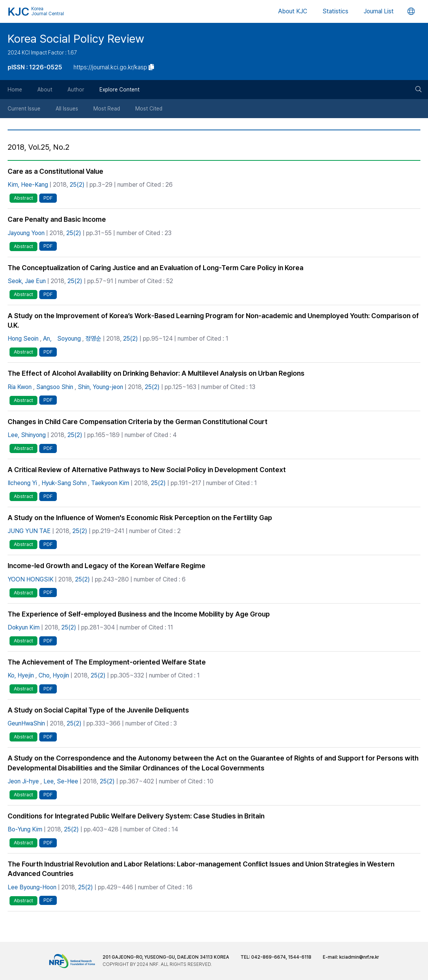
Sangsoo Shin (55, 387)
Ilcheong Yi (22, 483)
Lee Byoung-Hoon (32, 887)
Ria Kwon (20, 387)
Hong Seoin (23, 339)
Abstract (23, 198)
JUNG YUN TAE (29, 531)
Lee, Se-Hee (61, 781)
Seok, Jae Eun (27, 281)
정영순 (93, 339)
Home (15, 90)
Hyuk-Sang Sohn (64, 483)
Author (76, 90)
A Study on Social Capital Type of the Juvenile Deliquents (98, 710)
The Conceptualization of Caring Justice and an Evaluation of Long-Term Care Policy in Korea (155, 268)
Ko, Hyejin (21, 675)
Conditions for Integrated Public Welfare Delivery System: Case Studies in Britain (136, 816)
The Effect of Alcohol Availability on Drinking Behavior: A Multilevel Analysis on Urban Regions (156, 373)
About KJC (293, 11)
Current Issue (24, 109)
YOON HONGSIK (30, 579)
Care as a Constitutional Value (55, 171)
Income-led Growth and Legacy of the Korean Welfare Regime (107, 566)
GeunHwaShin (26, 723)
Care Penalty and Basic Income (57, 219)
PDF (48, 198)
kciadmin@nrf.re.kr (359, 957)
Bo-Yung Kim (25, 829)
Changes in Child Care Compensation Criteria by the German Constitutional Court (138, 422)
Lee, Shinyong (27, 435)
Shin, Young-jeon (100, 387)
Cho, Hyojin (54, 675)
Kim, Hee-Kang (28, 185)
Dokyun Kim (24, 627)
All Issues (67, 109)
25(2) (77, 185)
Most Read (107, 109)
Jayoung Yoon (26, 233)
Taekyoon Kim (110, 483)
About (45, 90)
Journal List (379, 11)
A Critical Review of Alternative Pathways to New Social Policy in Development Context (147, 470)
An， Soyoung (62, 339)
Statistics (335, 11)
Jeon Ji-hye (23, 781)
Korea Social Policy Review (76, 38)
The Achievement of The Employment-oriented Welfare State (107, 662)
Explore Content (119, 90)
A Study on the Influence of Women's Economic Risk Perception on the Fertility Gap (140, 518)
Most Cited (149, 109)
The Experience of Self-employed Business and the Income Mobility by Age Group (139, 614)
